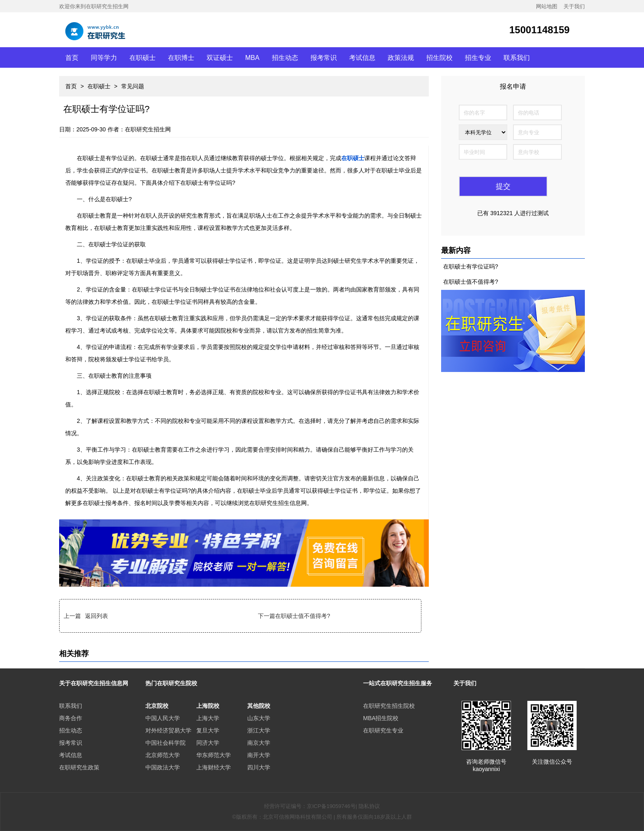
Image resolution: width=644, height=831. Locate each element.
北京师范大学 (163, 755)
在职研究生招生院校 (389, 706)
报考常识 (324, 57)
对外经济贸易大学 (168, 730)
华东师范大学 (214, 755)
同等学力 (104, 57)
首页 (72, 57)
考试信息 (362, 57)
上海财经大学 (214, 767)
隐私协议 (369, 806)
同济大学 (208, 743)
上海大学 (208, 718)
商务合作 (71, 718)
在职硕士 (143, 57)
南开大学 (259, 755)
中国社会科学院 (166, 743)
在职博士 (181, 57)
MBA (252, 57)
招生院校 (439, 57)
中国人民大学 (163, 718)
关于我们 (574, 6)
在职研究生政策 (79, 767)
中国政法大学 (163, 767)
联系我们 (517, 57)
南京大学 (259, 743)
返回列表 (97, 616)
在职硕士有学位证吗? (471, 266)
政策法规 (401, 57)
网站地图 (547, 6)
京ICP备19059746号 (331, 806)
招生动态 (285, 57)
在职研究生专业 (383, 730)
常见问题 (133, 86)
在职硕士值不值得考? (303, 616)
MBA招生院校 (381, 718)
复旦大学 (208, 730)
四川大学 (259, 767)
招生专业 (478, 57)
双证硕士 (220, 57)
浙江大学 (259, 730)
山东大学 (259, 718)
